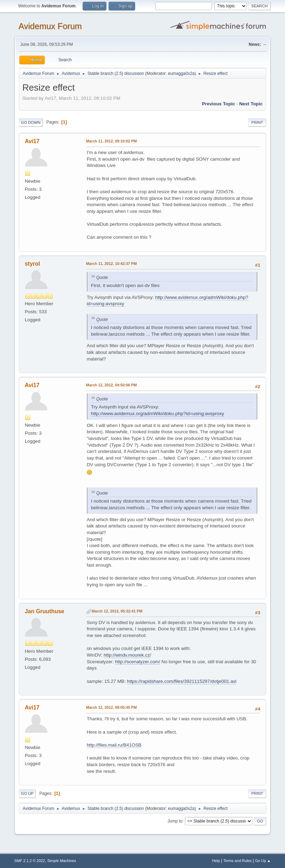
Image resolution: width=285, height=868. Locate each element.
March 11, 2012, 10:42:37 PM (112, 264)
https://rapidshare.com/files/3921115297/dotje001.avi (182, 681)
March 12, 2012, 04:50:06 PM (112, 385)
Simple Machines (62, 861)
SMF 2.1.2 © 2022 (30, 861)
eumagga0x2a (181, 73)
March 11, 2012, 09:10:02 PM (112, 141)
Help (216, 861)
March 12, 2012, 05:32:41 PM (117, 611)
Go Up (27, 793)
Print (257, 122)
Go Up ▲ (263, 861)
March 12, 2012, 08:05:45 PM (112, 707)
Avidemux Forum (50, 26)
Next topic (251, 104)
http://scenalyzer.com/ (137, 662)
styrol (33, 264)
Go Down (31, 122)
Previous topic (219, 104)
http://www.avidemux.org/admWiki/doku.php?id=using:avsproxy (158, 414)
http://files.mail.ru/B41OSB (114, 745)
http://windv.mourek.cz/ (127, 655)
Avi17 (32, 141)
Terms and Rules (238, 861)
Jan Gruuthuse (45, 611)
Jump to (175, 821)
